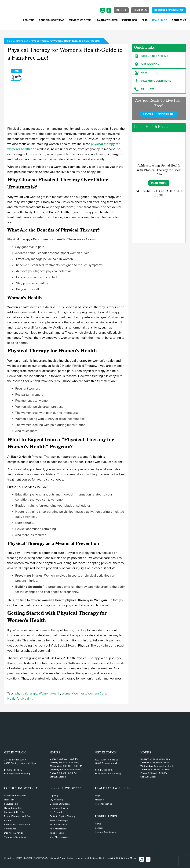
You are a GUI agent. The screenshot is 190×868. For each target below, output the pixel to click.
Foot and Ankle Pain (14, 812)
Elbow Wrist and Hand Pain (17, 816)
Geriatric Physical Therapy (62, 816)
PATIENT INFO (130, 20)
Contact (99, 828)
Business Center (98, 858)
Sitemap (54, 858)
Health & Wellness (106, 20)
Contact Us (179, 20)
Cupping (54, 796)
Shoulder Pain (11, 804)
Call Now (144, 89)
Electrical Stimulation (60, 804)
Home (11, 41)
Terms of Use (81, 858)
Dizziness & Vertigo (14, 833)
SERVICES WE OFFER (80, 20)
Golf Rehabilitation (58, 825)
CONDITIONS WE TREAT (51, 20)
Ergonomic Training (59, 808)
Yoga (97, 796)
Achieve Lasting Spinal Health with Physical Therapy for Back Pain (159, 170)
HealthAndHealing (20, 699)
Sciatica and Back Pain (15, 796)
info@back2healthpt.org (18, 774)
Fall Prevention (57, 812)
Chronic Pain (10, 829)
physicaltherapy (26, 694)
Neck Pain (9, 800)
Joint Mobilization (58, 829)
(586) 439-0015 (14, 770)
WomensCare (97, 694)
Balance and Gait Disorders (18, 825)
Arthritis (8, 820)
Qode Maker (130, 858)
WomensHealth (49, 694)
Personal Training (104, 804)
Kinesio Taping (57, 833)
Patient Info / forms (151, 56)
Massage (99, 800)
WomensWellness (74, 694)
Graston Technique (59, 820)
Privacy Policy (66, 858)
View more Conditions (153, 81)
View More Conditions (15, 837)
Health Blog (160, 20)
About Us (29, 20)
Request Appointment (106, 832)
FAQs (145, 20)
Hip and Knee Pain (13, 808)
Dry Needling (56, 800)
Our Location (147, 64)
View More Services (59, 837)
